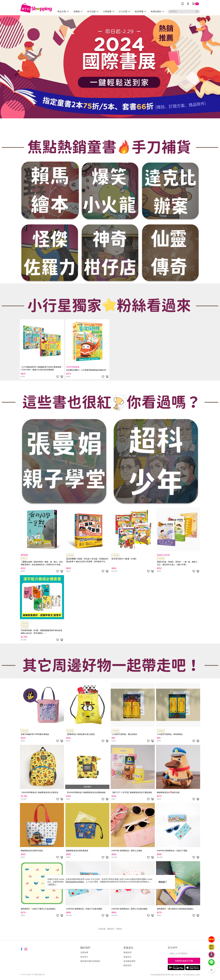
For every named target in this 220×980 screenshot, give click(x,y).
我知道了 (163, 882)
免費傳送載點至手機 (184, 961)
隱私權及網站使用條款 (90, 961)
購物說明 (127, 952)
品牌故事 (84, 952)
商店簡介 (84, 957)
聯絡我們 (127, 965)
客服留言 (127, 957)
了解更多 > (52, 884)
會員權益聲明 (129, 961)
